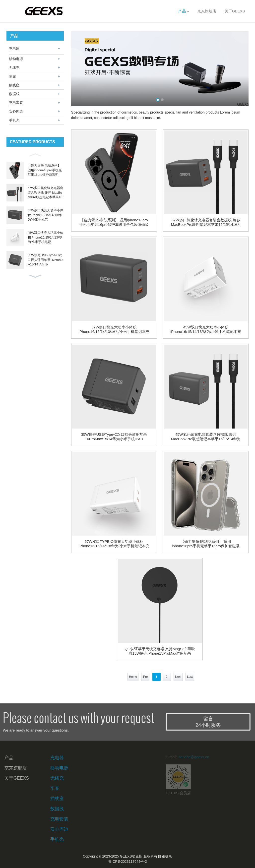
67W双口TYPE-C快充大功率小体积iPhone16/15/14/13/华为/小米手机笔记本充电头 (114, 544)
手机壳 (14, 120)
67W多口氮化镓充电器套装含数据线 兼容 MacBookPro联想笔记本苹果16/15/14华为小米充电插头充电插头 (206, 222)
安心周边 (16, 111)
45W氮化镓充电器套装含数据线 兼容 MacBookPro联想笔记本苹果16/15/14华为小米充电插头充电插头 (206, 437)
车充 (12, 76)
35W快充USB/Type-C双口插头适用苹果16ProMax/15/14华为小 (46, 260)
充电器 (14, 49)
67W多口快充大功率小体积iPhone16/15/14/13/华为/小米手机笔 (46, 215)
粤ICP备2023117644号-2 (127, 862)
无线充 (14, 67)
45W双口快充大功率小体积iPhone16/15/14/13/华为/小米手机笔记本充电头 (206, 329)
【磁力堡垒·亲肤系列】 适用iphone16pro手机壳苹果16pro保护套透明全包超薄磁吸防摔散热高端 (114, 222)
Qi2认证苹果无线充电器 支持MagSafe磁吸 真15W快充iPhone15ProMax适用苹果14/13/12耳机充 (160, 651)
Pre (146, 677)
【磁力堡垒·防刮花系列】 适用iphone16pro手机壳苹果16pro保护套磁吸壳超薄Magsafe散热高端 (206, 544)
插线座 (14, 85)
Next (178, 677)
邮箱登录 (165, 856)
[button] (35, 154)
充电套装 (16, 103)
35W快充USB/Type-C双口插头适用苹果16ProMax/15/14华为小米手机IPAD (114, 437)
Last (190, 677)
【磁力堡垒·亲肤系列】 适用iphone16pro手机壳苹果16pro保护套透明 (45, 170)
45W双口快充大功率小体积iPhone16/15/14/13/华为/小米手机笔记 (46, 237)
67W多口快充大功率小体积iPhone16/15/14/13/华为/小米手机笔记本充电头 (114, 329)
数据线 (14, 94)
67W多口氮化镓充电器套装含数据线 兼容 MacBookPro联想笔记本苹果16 (46, 192)
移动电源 (16, 59)
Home (133, 677)
